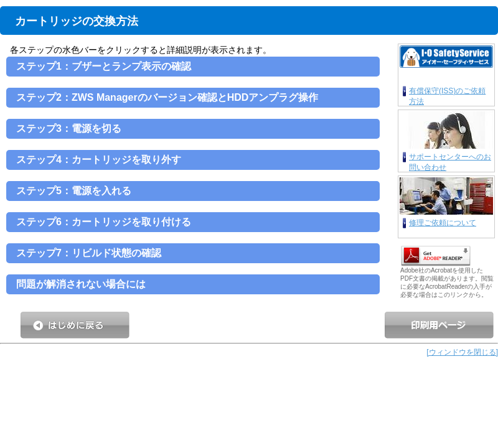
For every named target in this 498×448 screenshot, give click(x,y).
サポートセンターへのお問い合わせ (450, 161)
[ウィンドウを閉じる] (462, 352)
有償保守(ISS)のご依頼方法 (447, 96)
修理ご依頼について (443, 223)
